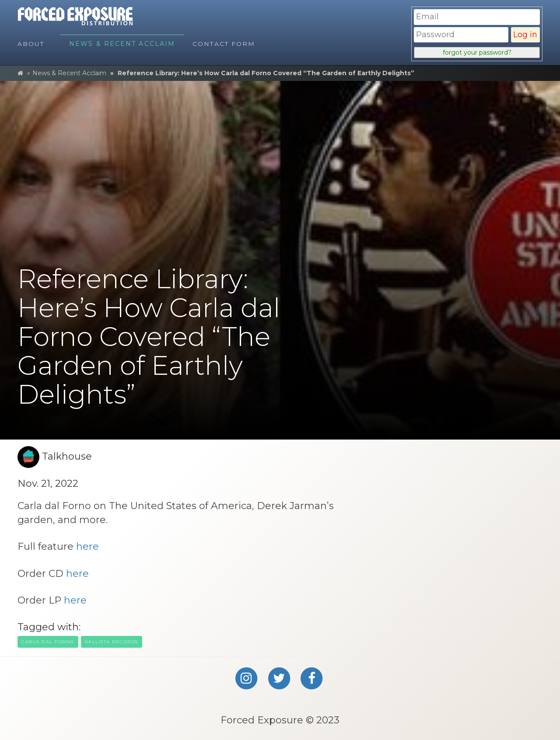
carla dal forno (48, 642)
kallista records (112, 642)
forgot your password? (477, 52)
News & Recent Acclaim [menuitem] (122, 44)
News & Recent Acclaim (69, 73)
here (87, 546)
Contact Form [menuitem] (224, 44)
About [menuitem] (31, 44)
